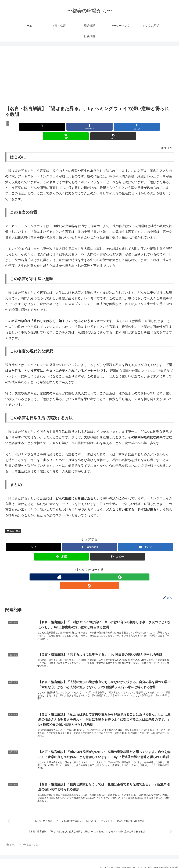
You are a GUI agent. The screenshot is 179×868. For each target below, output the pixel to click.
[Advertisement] (89, 78)
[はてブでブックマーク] (89, 127)
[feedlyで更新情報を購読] (89, 567)
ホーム (90, 857)
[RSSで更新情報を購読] (98, 567)
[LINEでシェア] (118, 127)
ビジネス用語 (155, 857)
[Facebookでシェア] (61, 127)
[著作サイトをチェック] (81, 567)
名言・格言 (13, 521)
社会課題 (171, 857)
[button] (146, 127)
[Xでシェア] (33, 127)
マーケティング (135, 857)
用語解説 (118, 857)
